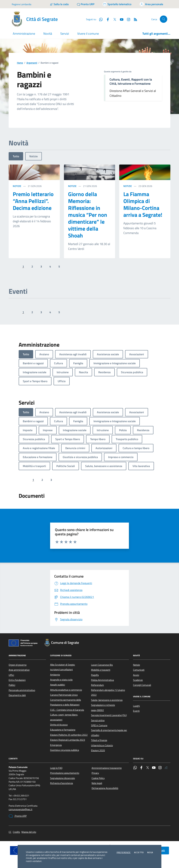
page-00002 (97, 710)
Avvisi (136, 675)
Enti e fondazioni (17, 680)
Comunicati (139, 670)
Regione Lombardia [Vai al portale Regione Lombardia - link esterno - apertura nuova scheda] (22, 4)
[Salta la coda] (59, 4)
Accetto (139, 852)
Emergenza (56, 745)
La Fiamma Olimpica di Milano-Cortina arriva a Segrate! (143, 204)
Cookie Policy (98, 778)
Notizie (34, 156)
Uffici (11, 675)
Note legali (97, 783)
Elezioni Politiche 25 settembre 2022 (69, 735)
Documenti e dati (17, 695)
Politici (12, 685)
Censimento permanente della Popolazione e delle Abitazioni (65, 702)
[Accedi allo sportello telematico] (117, 4)
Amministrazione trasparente (107, 768)
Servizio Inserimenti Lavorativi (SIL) (109, 715)
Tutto (16, 156)
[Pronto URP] (86, 4)
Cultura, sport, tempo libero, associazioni (64, 717)
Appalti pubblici (58, 685)
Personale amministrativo (22, 690)
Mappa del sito (29, 832)
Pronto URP (18, 816)
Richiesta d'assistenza (62, 783)
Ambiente (55, 675)
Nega (150, 852)
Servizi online (98, 720)
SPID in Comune (99, 725)
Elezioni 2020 (98, 750)
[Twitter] (113, 19)
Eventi (136, 711)
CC (10, 832)
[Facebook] (106, 19)
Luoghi (136, 706)
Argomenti (32, 63)
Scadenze (138, 680)
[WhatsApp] (100, 19)
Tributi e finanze (99, 740)
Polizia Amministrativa (102, 680)
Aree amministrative (19, 670)
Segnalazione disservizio (62, 778)
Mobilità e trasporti (101, 670)
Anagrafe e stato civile (61, 680)
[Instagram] (127, 19)
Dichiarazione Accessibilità (105, 788)
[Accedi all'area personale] (151, 4)
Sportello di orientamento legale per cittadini (109, 733)
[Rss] (134, 19)
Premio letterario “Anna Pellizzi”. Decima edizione (33, 201)
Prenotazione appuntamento (65, 773)
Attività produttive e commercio (66, 690)
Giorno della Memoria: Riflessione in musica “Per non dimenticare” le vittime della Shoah (88, 215)
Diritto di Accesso (59, 725)
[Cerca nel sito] (164, 19)
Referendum (97, 685)
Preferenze (124, 852)
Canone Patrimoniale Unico (64, 695)
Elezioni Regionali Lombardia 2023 (68, 740)
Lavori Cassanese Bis (102, 665)
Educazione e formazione (63, 730)
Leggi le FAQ (56, 768)
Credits (16, 832)
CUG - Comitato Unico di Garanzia (67, 710)
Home (20, 63)
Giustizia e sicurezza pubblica (65, 750)
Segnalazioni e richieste (103, 705)
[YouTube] (120, 19)
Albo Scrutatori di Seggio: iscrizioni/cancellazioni (63, 667)
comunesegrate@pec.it (20, 809)
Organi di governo (18, 665)
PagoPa (95, 675)
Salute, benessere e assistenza (107, 700)
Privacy (95, 773)
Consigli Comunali (142, 685)
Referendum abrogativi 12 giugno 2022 (108, 692)
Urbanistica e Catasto (102, 745)
